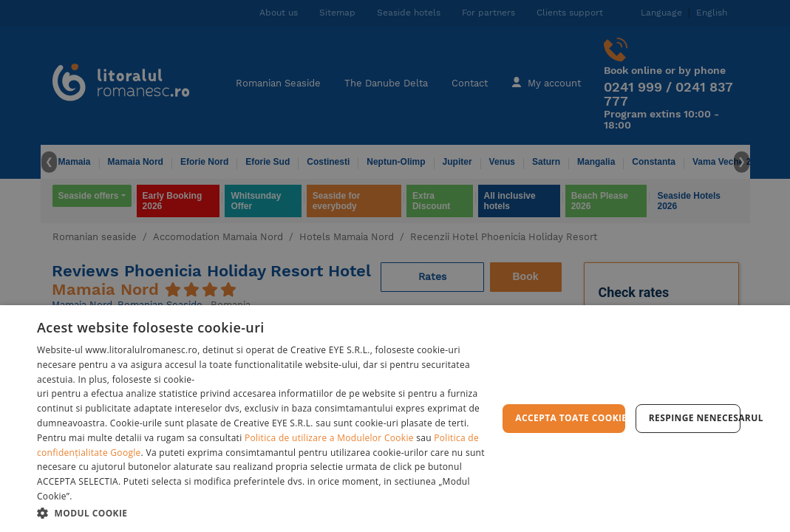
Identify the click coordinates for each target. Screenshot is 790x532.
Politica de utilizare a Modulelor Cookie (329, 438)
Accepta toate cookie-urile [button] (570, 418)
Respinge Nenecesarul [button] (695, 418)
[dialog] (395, 419)
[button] (267, 512)
